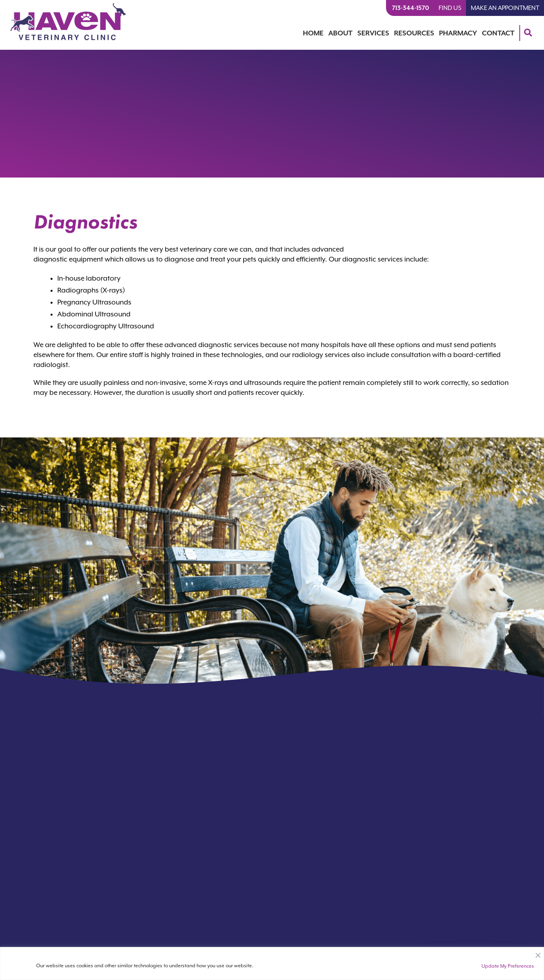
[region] (272, 963)
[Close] (538, 953)
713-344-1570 (410, 8)
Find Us (450, 8)
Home (313, 33)
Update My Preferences (508, 966)
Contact (498, 33)
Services (373, 33)
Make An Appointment (505, 8)
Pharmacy (458, 33)
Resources (414, 33)
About (340, 33)
